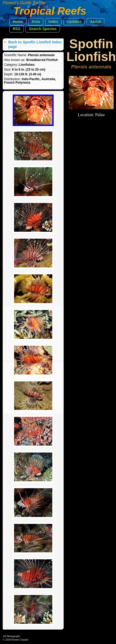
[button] (18, 22)
